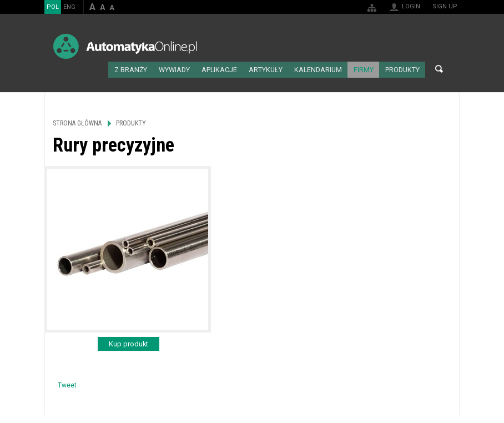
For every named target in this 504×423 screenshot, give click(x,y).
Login (411, 6)
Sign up (445, 6)
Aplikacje (233, 69)
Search (439, 69)
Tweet (67, 384)
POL (53, 7)
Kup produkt (128, 342)
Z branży (150, 69)
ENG (69, 7)
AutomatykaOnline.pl (125, 46)
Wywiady (191, 69)
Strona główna (117, 69)
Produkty (403, 69)
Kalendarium (325, 69)
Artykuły (276, 69)
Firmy (367, 69)
